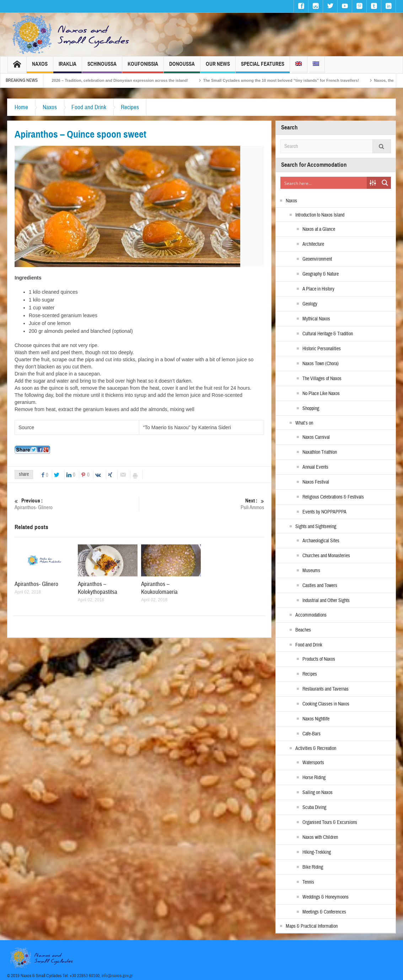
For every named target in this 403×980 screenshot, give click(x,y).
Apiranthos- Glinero (77, 504)
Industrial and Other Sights (326, 601)
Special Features (263, 67)
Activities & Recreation (316, 749)
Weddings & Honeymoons (326, 897)
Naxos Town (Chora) (321, 364)
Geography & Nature (321, 274)
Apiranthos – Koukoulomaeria (159, 588)
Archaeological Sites (321, 541)
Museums (311, 571)
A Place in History (318, 289)
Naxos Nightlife (316, 719)
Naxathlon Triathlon (320, 452)
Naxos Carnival (316, 437)
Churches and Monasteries (326, 556)
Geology (310, 304)
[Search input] (324, 183)
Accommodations (311, 615)
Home (21, 107)
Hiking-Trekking (317, 852)
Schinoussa (102, 67)
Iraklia (68, 67)
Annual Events (315, 467)
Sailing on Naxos (318, 793)
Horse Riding (314, 778)
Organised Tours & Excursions (330, 822)
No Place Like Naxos (321, 394)
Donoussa (182, 67)
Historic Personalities (322, 349)
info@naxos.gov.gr (117, 976)
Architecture (313, 244)
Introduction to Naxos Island (320, 215)
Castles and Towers (320, 586)
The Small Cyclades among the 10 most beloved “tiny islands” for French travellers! (297, 80)
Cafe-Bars (311, 734)
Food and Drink (89, 107)
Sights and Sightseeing (316, 527)
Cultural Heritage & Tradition (328, 334)
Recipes (130, 107)
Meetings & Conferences (324, 912)
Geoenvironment (317, 259)
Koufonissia (143, 67)
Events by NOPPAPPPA (324, 512)
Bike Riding (313, 867)
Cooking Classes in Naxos (326, 704)
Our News (218, 67)
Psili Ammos (202, 504)
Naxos (40, 67)
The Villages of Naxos (322, 379)
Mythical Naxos (316, 319)
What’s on (304, 423)
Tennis (308, 882)
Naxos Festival (316, 482)
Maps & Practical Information (312, 926)
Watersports (313, 763)
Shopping (311, 409)
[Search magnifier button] (385, 183)
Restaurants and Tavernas (326, 689)
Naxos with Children (320, 837)
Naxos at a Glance (319, 229)
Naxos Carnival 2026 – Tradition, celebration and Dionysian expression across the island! (120, 80)
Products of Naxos (319, 659)
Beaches (303, 630)
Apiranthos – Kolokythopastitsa (98, 588)
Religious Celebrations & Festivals (333, 497)
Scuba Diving (314, 808)
